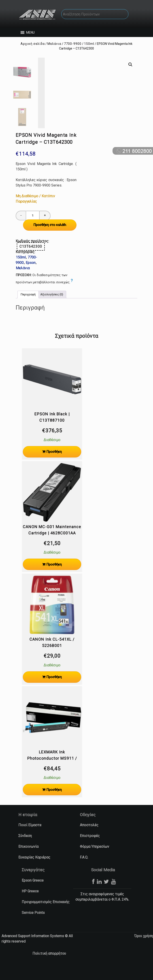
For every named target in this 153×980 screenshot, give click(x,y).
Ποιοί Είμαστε (30, 837)
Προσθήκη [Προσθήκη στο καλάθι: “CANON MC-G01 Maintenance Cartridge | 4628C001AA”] (54, 577)
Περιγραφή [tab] (28, 307)
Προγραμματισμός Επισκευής (46, 914)
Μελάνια (54, 44)
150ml (89, 44)
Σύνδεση (25, 848)
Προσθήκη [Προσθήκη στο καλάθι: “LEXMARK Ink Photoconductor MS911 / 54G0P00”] (54, 802)
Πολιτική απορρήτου (49, 966)
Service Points (33, 925)
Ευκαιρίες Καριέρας (34, 870)
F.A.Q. (84, 870)
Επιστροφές (90, 848)
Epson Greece (33, 893)
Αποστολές (89, 837)
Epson (31, 275)
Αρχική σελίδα (33, 44)
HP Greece (30, 903)
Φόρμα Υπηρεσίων (95, 859)
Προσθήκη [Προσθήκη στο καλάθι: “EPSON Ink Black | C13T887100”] (54, 464)
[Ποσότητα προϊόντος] (33, 228)
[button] (30, 33)
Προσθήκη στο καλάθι (50, 237)
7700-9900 (73, 44)
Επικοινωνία (28, 859)
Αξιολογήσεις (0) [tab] (52, 307)
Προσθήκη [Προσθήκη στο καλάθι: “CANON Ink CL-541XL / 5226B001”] (54, 689)
